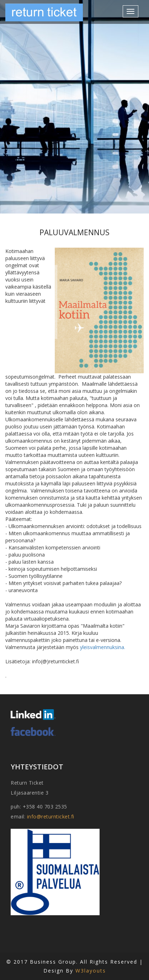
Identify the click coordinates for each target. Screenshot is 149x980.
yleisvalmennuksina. (103, 647)
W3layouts (91, 971)
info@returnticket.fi (51, 816)
